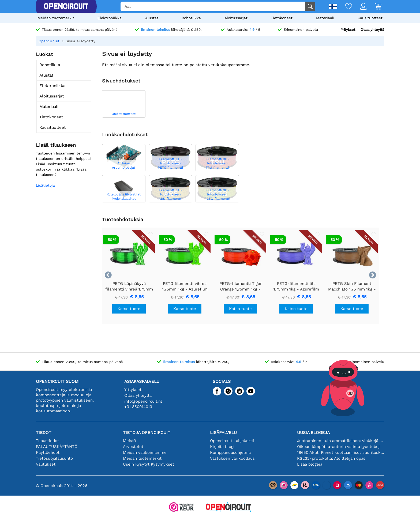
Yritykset (348, 30)
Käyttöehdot (48, 452)
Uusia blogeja (313, 433)
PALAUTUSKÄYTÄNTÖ (57, 447)
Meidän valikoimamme (145, 452)
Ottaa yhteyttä (372, 30)
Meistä (129, 441)
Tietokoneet (282, 18)
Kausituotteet (370, 18)
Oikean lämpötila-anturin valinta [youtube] (338, 447)
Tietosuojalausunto (54, 458)
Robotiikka (191, 18)
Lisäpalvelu (223, 433)
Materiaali (325, 18)
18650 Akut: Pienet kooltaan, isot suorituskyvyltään (341, 452)
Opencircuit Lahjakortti (232, 441)
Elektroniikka (110, 18)
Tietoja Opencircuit (147, 433)
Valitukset (46, 464)
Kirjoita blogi (222, 447)
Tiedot (44, 433)
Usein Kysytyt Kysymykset (149, 464)
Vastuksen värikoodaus (232, 458)
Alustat (152, 18)
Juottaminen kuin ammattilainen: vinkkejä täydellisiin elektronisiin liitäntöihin (341, 441)
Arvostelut (133, 447)
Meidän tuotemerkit (56, 18)
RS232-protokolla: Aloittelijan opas (331, 458)
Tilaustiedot (47, 441)
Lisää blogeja (310, 464)
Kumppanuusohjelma (230, 452)
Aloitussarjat (236, 18)
